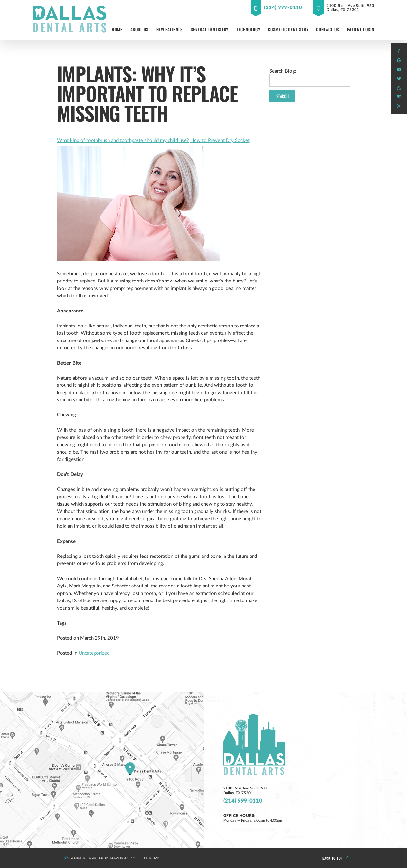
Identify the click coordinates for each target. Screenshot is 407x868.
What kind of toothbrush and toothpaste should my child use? (123, 141)
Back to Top (336, 858)
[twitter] (399, 79)
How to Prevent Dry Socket (220, 141)
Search (283, 96)
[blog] (399, 88)
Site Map (152, 858)
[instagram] (399, 106)
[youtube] (399, 70)
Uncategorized (94, 653)
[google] (399, 61)
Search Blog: (283, 71)
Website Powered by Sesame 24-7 (100, 858)
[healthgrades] (399, 97)
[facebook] (399, 51)
